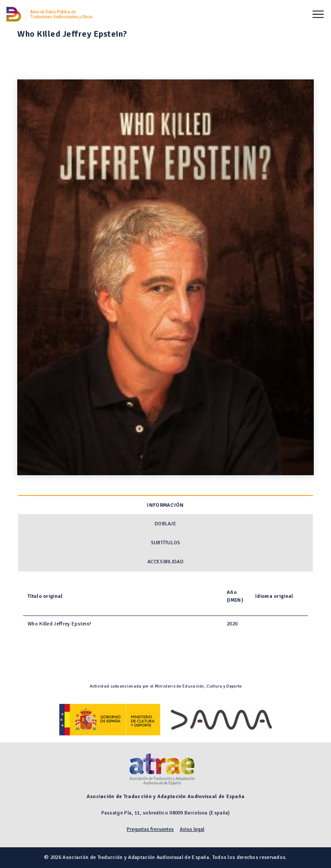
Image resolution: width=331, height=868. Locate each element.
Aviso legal (192, 829)
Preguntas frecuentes (150, 829)
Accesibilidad (165, 562)
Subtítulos (166, 543)
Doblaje (165, 524)
